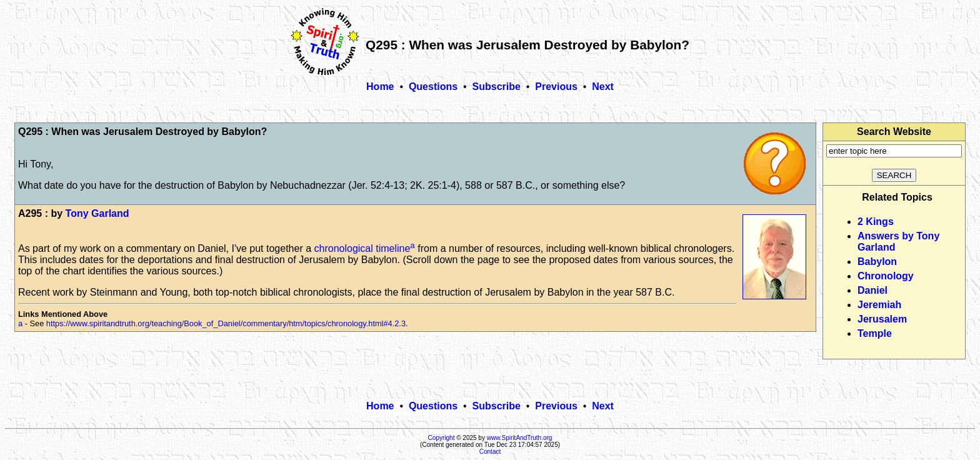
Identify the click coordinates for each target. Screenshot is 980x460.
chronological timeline (362, 248)
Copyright (442, 438)
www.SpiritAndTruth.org (520, 438)
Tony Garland (97, 213)
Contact (490, 452)
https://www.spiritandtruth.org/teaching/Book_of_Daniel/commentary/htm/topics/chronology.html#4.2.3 (226, 323)
